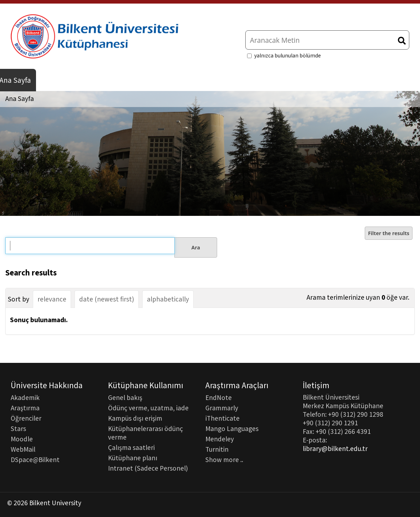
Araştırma (25, 408)
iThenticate (222, 418)
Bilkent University (55, 503)
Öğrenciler (26, 418)
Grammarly (222, 408)
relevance (52, 299)
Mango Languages (232, 429)
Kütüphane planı (133, 458)
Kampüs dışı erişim (135, 418)
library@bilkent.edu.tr (335, 449)
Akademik (25, 397)
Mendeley (220, 439)
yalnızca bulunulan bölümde (288, 56)
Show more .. (224, 460)
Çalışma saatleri (131, 447)
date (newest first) (107, 299)
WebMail (23, 449)
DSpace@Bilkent (35, 460)
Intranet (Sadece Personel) (148, 468)
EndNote (219, 397)
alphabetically (168, 299)
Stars (18, 429)
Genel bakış (125, 397)
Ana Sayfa (20, 99)
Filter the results (389, 233)
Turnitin (217, 449)
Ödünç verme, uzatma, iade (148, 408)
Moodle (22, 439)
